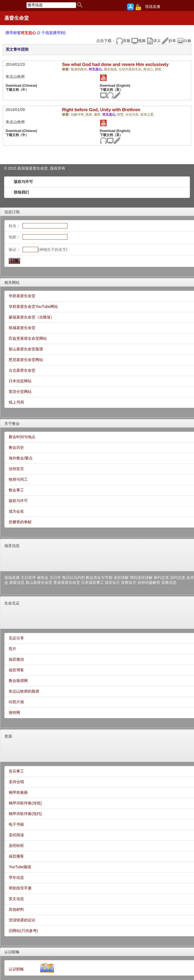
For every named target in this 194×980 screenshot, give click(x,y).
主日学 (55, 578)
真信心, (149, 69)
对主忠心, (96, 69)
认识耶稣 (12, 952)
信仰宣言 (16, 469)
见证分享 (16, 638)
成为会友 (16, 511)
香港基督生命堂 (67, 582)
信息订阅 (12, 212)
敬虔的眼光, (80, 69)
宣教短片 (129, 582)
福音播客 (16, 856)
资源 (8, 736)
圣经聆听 (16, 846)
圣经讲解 (121, 578)
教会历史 (16, 447)
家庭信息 (17, 582)
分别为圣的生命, (131, 69)
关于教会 (12, 423)
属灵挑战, (111, 69)
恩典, (90, 115)
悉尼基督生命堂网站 (26, 360)
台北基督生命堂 (22, 370)
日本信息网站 (20, 381)
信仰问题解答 (149, 582)
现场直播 (153, 7)
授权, (158, 69)
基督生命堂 (17, 18)
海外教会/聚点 (21, 458)
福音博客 (16, 670)
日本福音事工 (93, 582)
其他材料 (16, 909)
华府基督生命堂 (22, 296)
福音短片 (112, 582)
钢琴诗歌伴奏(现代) (25, 814)
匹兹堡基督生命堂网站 (28, 338)
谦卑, (98, 115)
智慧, (121, 115)
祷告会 (43, 578)
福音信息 (12, 546)
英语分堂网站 (20, 392)
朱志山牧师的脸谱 (24, 691)
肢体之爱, (147, 115)
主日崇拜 (28, 578)
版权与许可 (23, 182)
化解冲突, (78, 115)
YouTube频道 (20, 867)
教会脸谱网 (18, 681)
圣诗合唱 (16, 782)
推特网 (14, 713)
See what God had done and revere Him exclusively (115, 64)
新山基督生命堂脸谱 (26, 349)
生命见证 (12, 603)
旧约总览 (178, 578)
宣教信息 (169, 582)
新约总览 (161, 578)
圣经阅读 (16, 835)
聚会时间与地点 (22, 437)
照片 (13, 649)
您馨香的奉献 (20, 522)
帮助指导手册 (20, 888)
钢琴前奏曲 (18, 792)
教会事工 (16, 490)
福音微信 (16, 659)
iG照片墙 (16, 702)
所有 (61, 168)
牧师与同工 (18, 479)
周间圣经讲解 (141, 578)
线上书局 (16, 402)
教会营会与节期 (99, 578)
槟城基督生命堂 (22, 328)
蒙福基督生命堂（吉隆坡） (32, 317)
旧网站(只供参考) (23, 931)
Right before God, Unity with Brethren (101, 110)
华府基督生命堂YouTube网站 (33, 306)
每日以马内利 (73, 578)
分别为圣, (133, 115)
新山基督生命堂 (39, 582)
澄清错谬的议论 (22, 920)
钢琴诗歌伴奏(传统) (25, 803)
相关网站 (12, 282)
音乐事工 (16, 771)
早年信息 (16, 877)
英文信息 (16, 899)
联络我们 (21, 192)
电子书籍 (16, 824)
